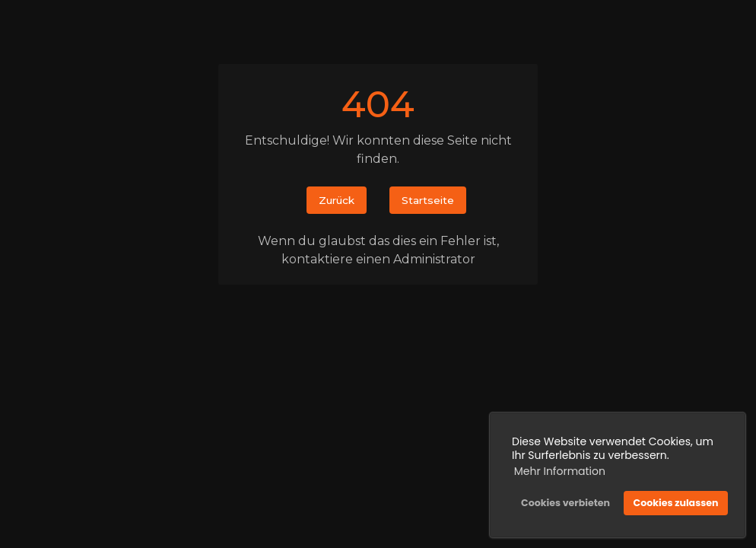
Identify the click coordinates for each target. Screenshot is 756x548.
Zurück (337, 200)
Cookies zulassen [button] (676, 503)
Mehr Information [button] (560, 471)
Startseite (428, 200)
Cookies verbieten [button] (565, 503)
